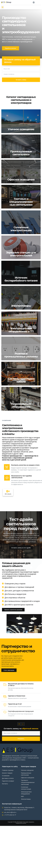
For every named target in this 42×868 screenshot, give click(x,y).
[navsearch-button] (29, 2)
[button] (3, 7)
